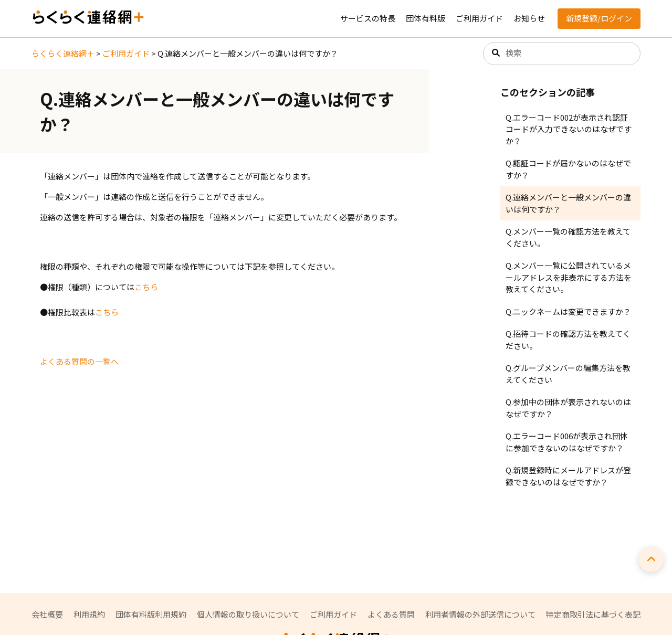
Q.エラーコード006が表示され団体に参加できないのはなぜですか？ (567, 442)
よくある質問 (391, 614)
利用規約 (89, 614)
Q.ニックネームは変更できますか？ (568, 311)
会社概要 (47, 614)
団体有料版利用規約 (151, 614)
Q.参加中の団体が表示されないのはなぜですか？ (568, 408)
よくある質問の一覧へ (79, 361)
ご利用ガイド (479, 18)
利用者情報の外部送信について (480, 614)
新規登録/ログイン (599, 18)
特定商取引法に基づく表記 (593, 614)
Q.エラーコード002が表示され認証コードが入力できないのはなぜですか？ (569, 129)
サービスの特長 (368, 18)
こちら (146, 287)
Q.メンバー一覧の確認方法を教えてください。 (568, 237)
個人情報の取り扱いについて (248, 614)
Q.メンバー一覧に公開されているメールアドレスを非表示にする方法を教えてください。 (569, 277)
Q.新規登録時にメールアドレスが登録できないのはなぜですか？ (568, 476)
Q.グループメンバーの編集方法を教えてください (568, 374)
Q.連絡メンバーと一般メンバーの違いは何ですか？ (568, 203)
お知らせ (529, 18)
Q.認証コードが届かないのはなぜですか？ (568, 169)
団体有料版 (426, 18)
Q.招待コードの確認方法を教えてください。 (568, 340)
